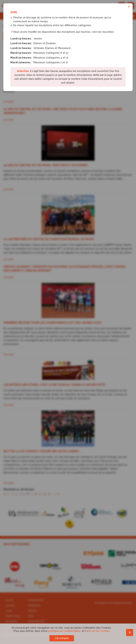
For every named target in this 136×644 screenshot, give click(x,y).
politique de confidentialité (64, 631)
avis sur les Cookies (98, 631)
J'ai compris (62, 638)
